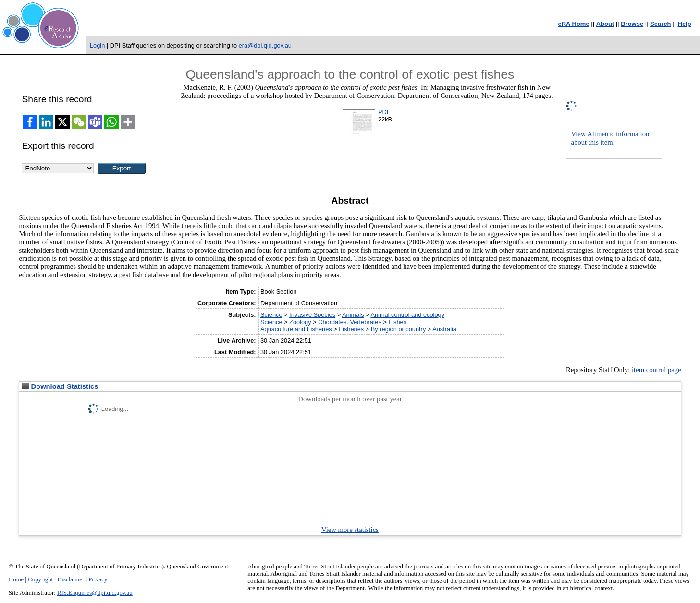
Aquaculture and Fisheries (296, 329)
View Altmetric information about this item (610, 138)
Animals (353, 315)
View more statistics (350, 530)
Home (16, 579)
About (605, 24)
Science (271, 315)
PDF (384, 112)
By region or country (399, 329)
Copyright (40, 579)
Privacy (98, 579)
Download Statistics (60, 386)
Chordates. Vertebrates (350, 322)
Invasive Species (312, 315)
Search (660, 24)
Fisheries (351, 329)
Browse (632, 24)
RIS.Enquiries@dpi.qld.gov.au (95, 593)
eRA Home (573, 24)
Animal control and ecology (407, 315)
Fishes (397, 322)
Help (685, 24)
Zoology (300, 322)
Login (97, 45)
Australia (444, 329)
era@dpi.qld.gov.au (265, 45)
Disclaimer (71, 579)
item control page (657, 370)
